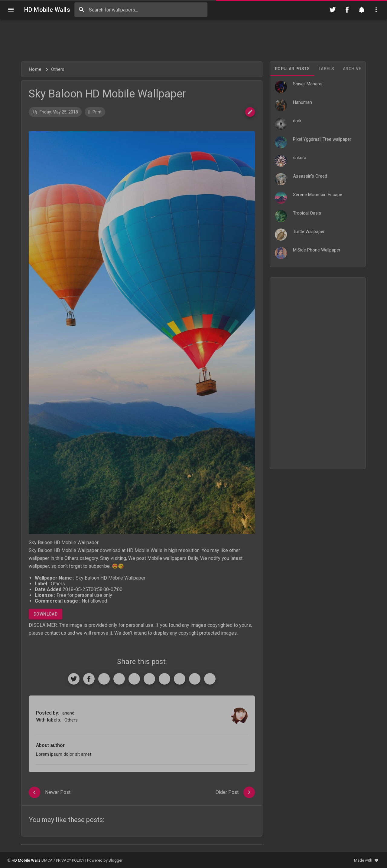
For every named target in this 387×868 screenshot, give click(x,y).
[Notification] (362, 10)
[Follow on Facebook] (347, 10)
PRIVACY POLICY (70, 860)
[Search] (82, 10)
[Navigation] (11, 10)
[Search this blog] (141, 10)
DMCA (47, 860)
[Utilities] (376, 10)
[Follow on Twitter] (333, 10)
